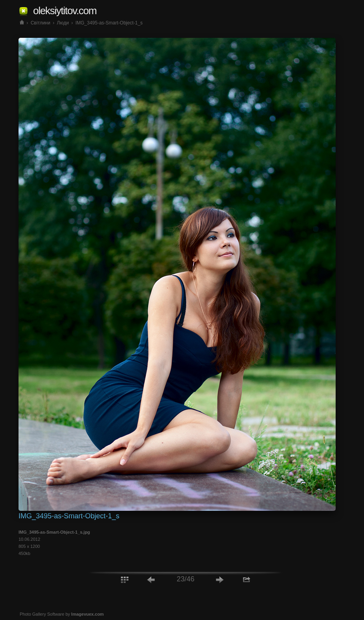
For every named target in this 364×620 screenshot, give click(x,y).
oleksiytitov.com (65, 11)
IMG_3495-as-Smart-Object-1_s (109, 23)
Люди (63, 23)
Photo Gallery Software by (62, 614)
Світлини (41, 23)
